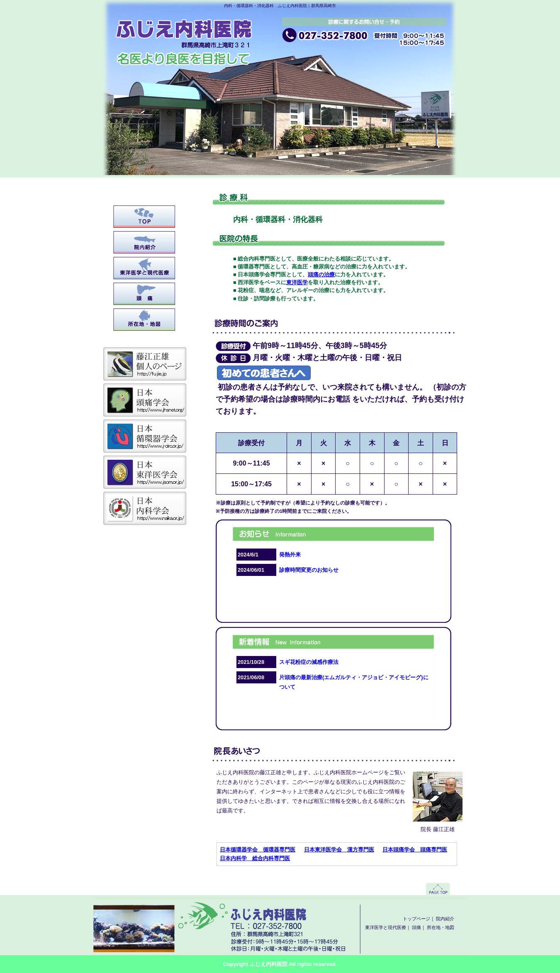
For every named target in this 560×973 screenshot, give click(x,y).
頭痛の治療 (321, 274)
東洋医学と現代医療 (144, 268)
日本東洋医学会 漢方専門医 (339, 850)
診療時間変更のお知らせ (309, 570)
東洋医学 (297, 282)
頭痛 (144, 294)
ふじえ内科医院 (269, 964)
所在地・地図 (144, 319)
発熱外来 (290, 555)
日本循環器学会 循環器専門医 (258, 850)
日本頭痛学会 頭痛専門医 (415, 850)
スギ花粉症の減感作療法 (309, 662)
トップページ (144, 217)
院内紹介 (144, 242)
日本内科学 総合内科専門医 (255, 858)
